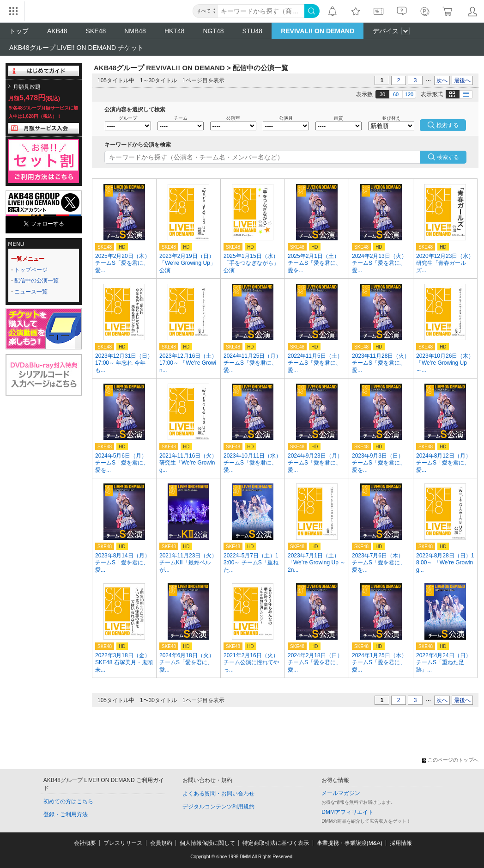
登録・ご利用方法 (66, 814)
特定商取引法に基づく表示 (276, 843)
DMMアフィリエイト (348, 812)
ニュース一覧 (31, 292)
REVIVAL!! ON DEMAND (318, 31)
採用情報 (401, 843)
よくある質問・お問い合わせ (218, 794)
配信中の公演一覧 (36, 281)
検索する (448, 157)
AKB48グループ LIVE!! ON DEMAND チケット (76, 48)
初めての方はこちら (68, 801)
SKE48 (96, 31)
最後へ (462, 80)
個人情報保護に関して (207, 843)
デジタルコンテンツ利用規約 (218, 807)
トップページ (31, 270)
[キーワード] (261, 11)
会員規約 (161, 843)
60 (396, 94)
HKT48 (175, 31)
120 (409, 94)
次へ (442, 80)
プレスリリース (123, 843)
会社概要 (85, 843)
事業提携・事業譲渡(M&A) (350, 843)
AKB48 (57, 31)
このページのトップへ (450, 760)
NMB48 (135, 31)
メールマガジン (341, 793)
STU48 (253, 31)
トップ (19, 31)
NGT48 (213, 31)
